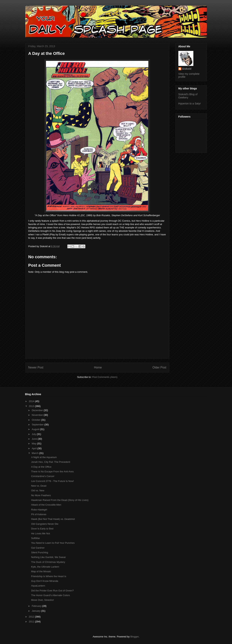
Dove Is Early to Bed (42, 529)
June (35, 439)
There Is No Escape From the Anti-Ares (52, 471)
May (34, 444)
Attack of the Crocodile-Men (46, 505)
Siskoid (187, 69)
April (35, 448)
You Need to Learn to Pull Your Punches (53, 543)
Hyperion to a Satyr (190, 103)
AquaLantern (38, 586)
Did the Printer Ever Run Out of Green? (52, 591)
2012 (32, 617)
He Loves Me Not (41, 533)
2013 (32, 406)
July (34, 434)
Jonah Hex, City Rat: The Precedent (51, 462)
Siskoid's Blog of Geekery (188, 96)
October (36, 420)
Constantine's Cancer (43, 476)
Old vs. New (38, 490)
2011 (32, 622)
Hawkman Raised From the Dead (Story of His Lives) (60, 500)
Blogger (134, 637)
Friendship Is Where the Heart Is (49, 576)
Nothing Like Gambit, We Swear (48, 557)
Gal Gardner (38, 548)
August (36, 429)
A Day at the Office (41, 467)
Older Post (159, 367)
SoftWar (35, 538)
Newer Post (36, 367)
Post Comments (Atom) (105, 377)
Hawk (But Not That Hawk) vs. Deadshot (53, 519)
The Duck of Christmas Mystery (48, 562)
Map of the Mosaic (41, 571)
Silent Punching (40, 552)
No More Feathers (41, 495)
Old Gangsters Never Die (45, 524)
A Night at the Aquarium (44, 457)
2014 (32, 401)
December (38, 410)
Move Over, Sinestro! (42, 600)
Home (98, 367)
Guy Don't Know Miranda (45, 581)
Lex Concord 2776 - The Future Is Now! (53, 481)
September (38, 425)
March (35, 453)
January (36, 611)
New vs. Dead (39, 486)
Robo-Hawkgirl (39, 510)
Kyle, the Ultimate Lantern (45, 567)
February (37, 606)
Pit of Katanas (39, 514)
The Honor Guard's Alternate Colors (50, 595)
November (38, 415)
